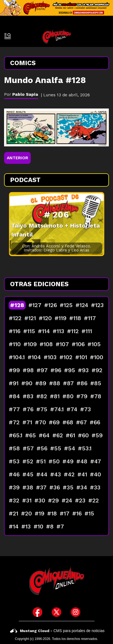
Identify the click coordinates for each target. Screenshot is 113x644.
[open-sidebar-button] (8, 36)
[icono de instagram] (76, 612)
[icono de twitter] (57, 612)
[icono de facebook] (37, 612)
